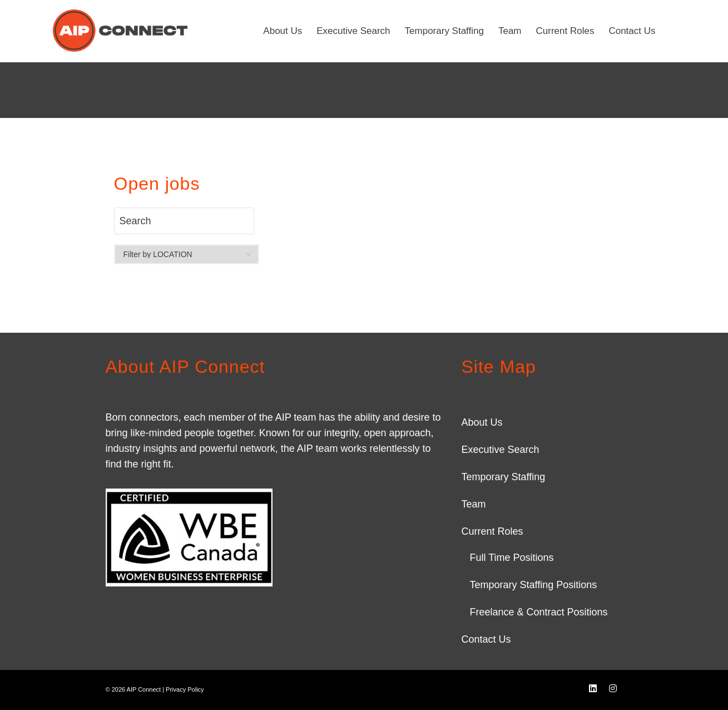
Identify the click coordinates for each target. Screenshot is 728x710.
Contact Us (486, 639)
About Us (482, 422)
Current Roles (492, 531)
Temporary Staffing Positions (533, 585)
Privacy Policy (185, 689)
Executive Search (500, 450)
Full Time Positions (511, 558)
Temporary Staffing (503, 477)
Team (473, 504)
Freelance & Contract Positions (538, 612)
